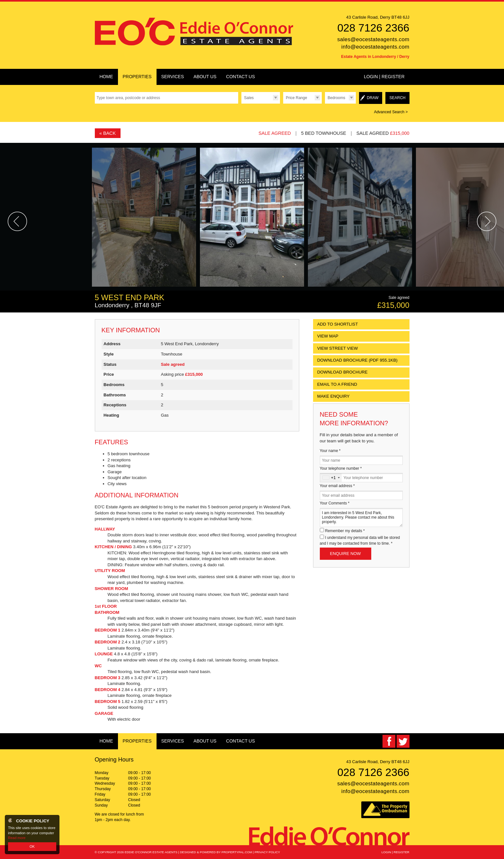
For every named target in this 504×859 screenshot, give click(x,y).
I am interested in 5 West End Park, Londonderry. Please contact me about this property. (361, 517)
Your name (330, 451)
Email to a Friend (337, 384)
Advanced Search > (391, 112)
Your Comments (335, 503)
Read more (17, 838)
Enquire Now (346, 554)
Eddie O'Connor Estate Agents (151, 852)
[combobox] (331, 478)
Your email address (337, 486)
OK (32, 846)
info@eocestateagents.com (375, 47)
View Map (328, 336)
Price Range (296, 98)
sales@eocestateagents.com (373, 39)
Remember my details (345, 531)
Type (241, 103)
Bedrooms (336, 98)
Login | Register (384, 77)
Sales (249, 98)
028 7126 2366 (373, 28)
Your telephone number (341, 468)
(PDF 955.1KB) (357, 360)
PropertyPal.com (237, 852)
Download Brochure (342, 372)
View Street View (338, 348)
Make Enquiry (333, 396)
